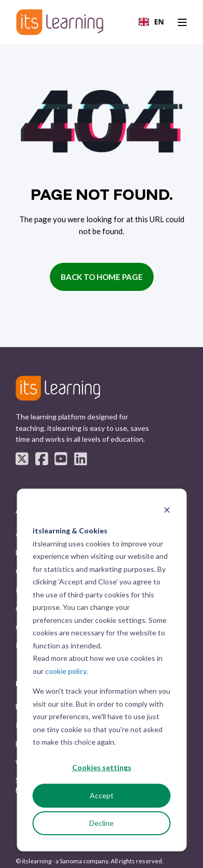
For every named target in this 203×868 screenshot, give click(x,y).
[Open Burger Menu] (182, 22)
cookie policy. (66, 671)
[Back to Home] (60, 22)
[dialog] (102, 670)
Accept (102, 795)
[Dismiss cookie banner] (167, 511)
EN (151, 22)
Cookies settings (102, 767)
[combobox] (151, 22)
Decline (102, 823)
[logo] (58, 388)
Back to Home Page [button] (102, 277)
